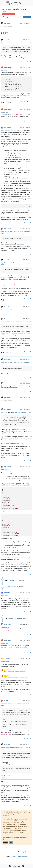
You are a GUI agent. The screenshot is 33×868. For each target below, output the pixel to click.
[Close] (30, 812)
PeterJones (10, 587)
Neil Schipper (8, 128)
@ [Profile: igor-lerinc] (4, 43)
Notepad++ (24, 852)
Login (11, 843)
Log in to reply (27, 17)
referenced (17, 618)
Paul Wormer (8, 67)
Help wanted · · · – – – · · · (8, 14)
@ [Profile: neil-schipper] (5, 232)
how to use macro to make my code (22, 43)
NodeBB (15, 857)
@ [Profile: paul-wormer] (5, 112)
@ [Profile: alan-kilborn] (5, 386)
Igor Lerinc (7, 23)
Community (17, 3)
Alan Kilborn (8, 40)
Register (5, 843)
